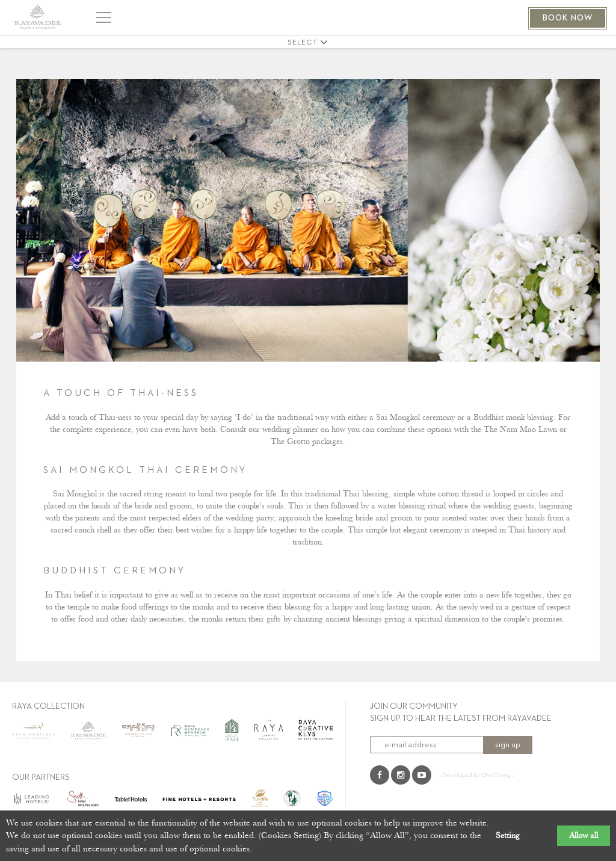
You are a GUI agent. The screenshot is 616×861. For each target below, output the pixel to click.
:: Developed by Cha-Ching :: (476, 775)
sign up (508, 745)
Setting (508, 836)
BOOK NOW (568, 18)
